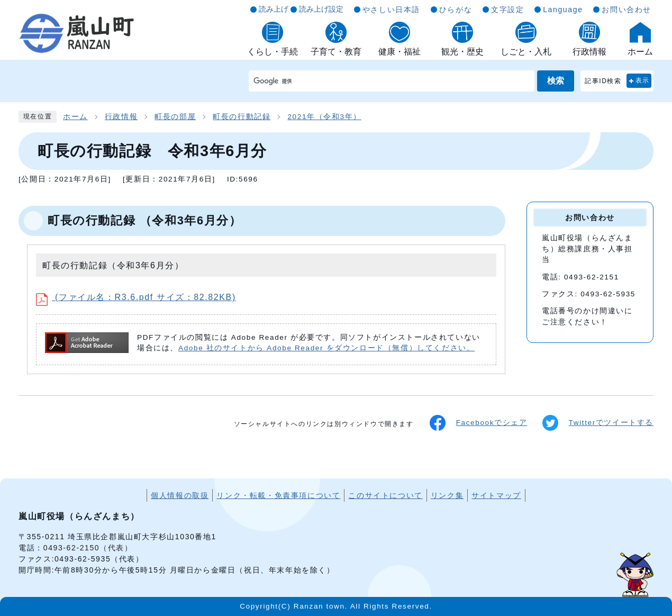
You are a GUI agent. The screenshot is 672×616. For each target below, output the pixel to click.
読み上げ (274, 9)
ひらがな (456, 10)
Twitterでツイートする (598, 423)
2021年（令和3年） (324, 117)
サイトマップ (496, 495)
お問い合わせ (626, 10)
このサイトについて (385, 495)
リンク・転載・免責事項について (278, 495)
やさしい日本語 (391, 10)
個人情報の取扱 (180, 495)
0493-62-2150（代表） (88, 548)
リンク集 (447, 495)
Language (563, 10)
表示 (643, 80)
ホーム (75, 117)
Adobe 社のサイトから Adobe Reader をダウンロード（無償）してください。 (326, 348)
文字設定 (507, 10)
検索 (556, 81)
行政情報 (121, 117)
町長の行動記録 (242, 117)
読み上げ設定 (321, 9)
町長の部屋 (175, 117)
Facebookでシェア (479, 423)
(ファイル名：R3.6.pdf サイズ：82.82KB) (136, 297)
